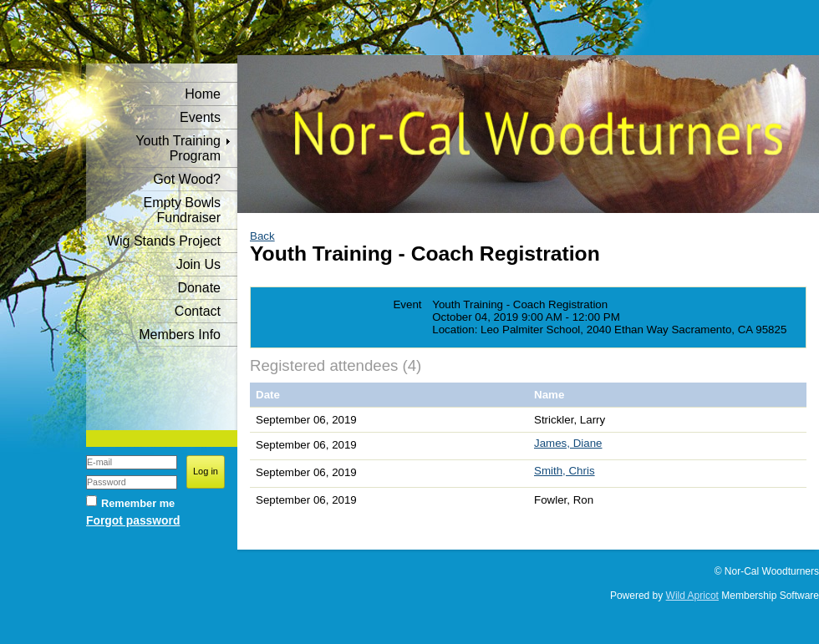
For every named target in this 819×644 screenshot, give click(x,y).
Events (200, 117)
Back (262, 236)
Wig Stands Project (164, 241)
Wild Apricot (692, 596)
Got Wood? (187, 179)
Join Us (198, 264)
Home (203, 94)
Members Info (180, 335)
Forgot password (133, 520)
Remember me (138, 503)
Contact (198, 311)
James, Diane (568, 443)
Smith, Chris (565, 471)
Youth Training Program (178, 148)
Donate (199, 288)
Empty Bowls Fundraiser (182, 210)
